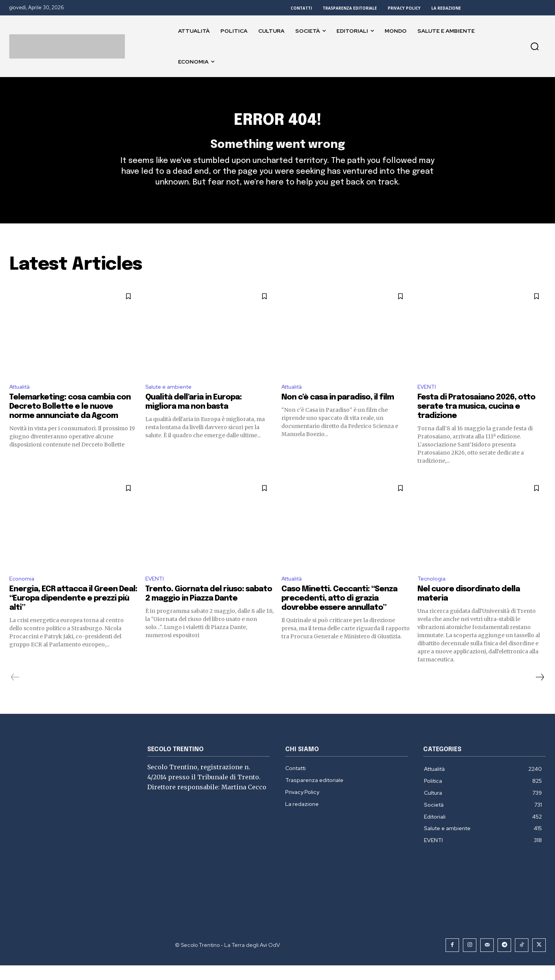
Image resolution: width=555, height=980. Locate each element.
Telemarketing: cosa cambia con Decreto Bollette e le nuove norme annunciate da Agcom (70, 420)
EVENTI (428, 400)
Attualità (22, 400)
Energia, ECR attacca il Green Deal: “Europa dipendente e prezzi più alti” (73, 613)
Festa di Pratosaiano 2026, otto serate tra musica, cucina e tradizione (476, 420)
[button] (535, 46)
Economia (23, 593)
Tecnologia (433, 593)
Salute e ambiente (172, 400)
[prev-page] (15, 692)
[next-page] (540, 692)
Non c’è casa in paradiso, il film (338, 411)
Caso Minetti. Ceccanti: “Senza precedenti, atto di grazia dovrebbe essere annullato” (339, 613)
